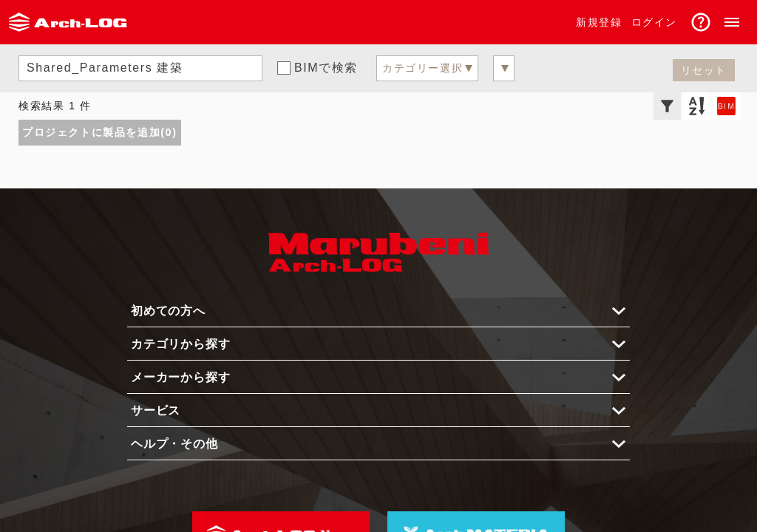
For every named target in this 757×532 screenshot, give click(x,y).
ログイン (654, 22)
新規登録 (599, 22)
